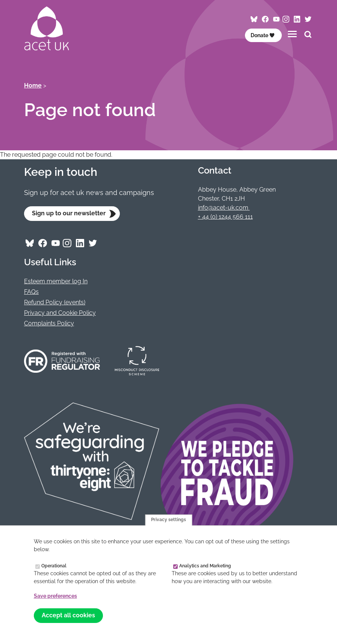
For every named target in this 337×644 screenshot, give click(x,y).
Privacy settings (168, 520)
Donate (263, 35)
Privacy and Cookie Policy (60, 313)
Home (33, 85)
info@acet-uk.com (224, 208)
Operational (54, 566)
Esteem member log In (56, 281)
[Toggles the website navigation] (292, 34)
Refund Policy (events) (55, 302)
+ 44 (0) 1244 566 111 (225, 217)
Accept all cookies (68, 615)
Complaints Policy (49, 323)
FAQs (31, 292)
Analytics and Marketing (205, 566)
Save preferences (55, 596)
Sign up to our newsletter (69, 213)
